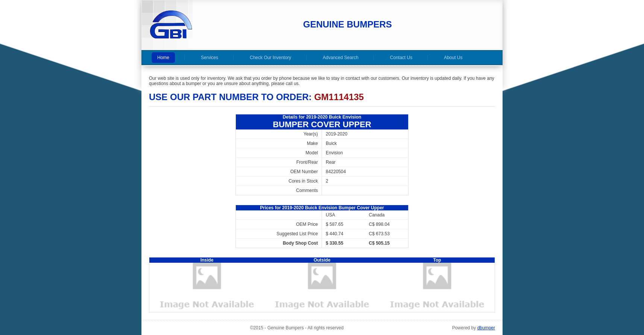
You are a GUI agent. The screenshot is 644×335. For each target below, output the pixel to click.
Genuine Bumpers (348, 24)
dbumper (486, 328)
